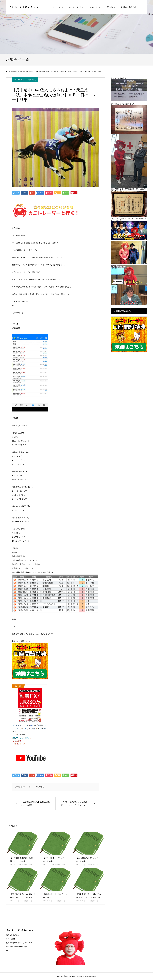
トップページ (58, 7)
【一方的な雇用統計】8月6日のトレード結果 (22, 860)
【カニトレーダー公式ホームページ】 (24, 7)
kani (24, 787)
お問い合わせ (111, 7)
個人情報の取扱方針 (128, 7)
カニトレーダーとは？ (77, 7)
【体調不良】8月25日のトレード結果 (55, 896)
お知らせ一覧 (95, 7)
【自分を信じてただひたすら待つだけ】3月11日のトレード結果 (88, 897)
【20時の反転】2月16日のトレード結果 (88, 860)
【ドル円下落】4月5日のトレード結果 (55, 860)
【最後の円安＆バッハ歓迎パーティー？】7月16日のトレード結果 (22, 897)
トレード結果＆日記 (30, 80)
